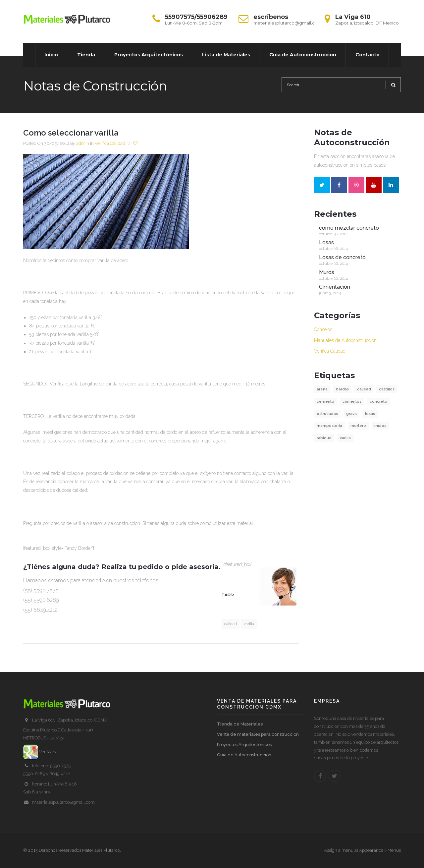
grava (351, 414)
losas (370, 414)
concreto (378, 402)
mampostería (329, 426)
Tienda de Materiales (240, 724)
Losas (326, 242)
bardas (342, 389)
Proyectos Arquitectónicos (244, 745)
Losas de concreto (342, 257)
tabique (324, 438)
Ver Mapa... (42, 752)
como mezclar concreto (349, 228)
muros (380, 426)
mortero (358, 426)
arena (322, 389)
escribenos (271, 17)
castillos (387, 389)
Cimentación (335, 287)
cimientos (352, 402)
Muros (327, 272)
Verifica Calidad (110, 143)
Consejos (323, 329)
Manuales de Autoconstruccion (345, 340)
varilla (249, 624)
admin (83, 143)
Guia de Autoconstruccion (244, 755)
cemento (325, 402)
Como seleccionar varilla (71, 133)
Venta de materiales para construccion (258, 734)
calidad (231, 624)
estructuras (327, 414)
